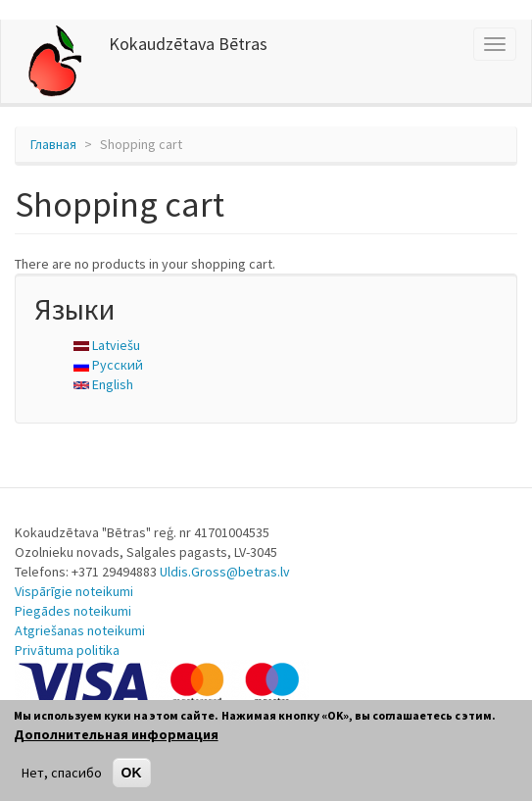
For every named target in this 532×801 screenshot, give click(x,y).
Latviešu (107, 345)
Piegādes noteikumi (73, 611)
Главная (53, 144)
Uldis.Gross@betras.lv (225, 572)
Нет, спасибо (62, 773)
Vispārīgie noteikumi (74, 591)
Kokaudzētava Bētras (188, 44)
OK (132, 773)
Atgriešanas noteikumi (80, 630)
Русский (108, 365)
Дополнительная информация (116, 734)
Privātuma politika (67, 650)
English (103, 384)
